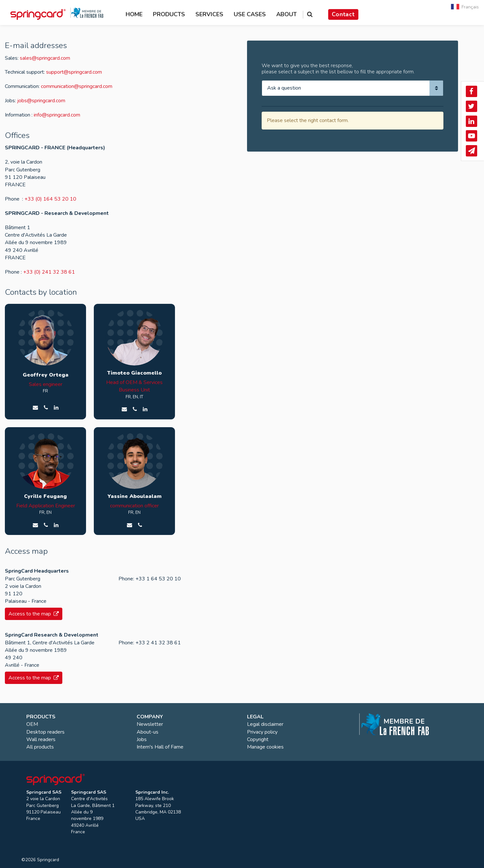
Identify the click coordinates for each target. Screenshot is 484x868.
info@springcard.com (57, 115)
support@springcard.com (74, 72)
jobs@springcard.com (41, 101)
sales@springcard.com (45, 58)
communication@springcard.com (77, 86)
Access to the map (34, 614)
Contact (343, 14)
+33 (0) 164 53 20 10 (50, 199)
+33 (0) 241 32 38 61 (49, 272)
